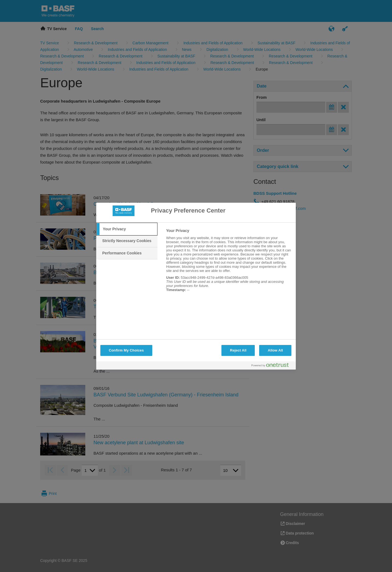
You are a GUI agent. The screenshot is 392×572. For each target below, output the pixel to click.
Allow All (275, 350)
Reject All (238, 350)
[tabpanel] (229, 263)
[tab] (127, 229)
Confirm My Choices (126, 350)
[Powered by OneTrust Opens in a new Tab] (272, 366)
